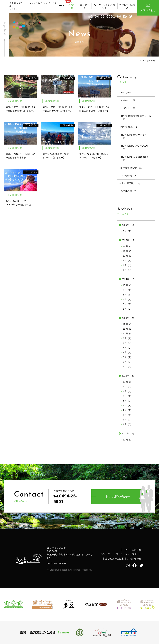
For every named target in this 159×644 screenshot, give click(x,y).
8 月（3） (128, 391)
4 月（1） (128, 410)
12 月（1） (128, 324)
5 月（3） (128, 406)
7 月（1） (128, 290)
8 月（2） (128, 343)
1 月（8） (128, 424)
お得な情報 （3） (130, 176)
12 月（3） (128, 246)
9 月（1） (128, 261)
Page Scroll (4, 28)
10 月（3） (128, 333)
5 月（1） (128, 299)
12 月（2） (128, 440)
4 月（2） (128, 352)
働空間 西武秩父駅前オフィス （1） (136, 117)
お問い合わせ (118, 497)
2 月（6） (128, 362)
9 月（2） (128, 387)
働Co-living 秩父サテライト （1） (135, 136)
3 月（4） (128, 265)
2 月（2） (128, 420)
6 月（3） (128, 295)
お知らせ (72, 6)
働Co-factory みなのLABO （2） (134, 147)
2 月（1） (128, 231)
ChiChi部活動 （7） (131, 183)
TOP (62, 6)
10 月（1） (128, 256)
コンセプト (85, 6)
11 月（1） (128, 251)
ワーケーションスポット (105, 6)
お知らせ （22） (129, 100)
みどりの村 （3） (130, 191)
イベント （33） (129, 108)
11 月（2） (128, 329)
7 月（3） (128, 348)
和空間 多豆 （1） (130, 127)
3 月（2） (128, 304)
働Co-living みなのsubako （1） (134, 158)
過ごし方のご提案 (128, 6)
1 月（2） (128, 270)
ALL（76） (126, 93)
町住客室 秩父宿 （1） (132, 168)
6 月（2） (128, 401)
